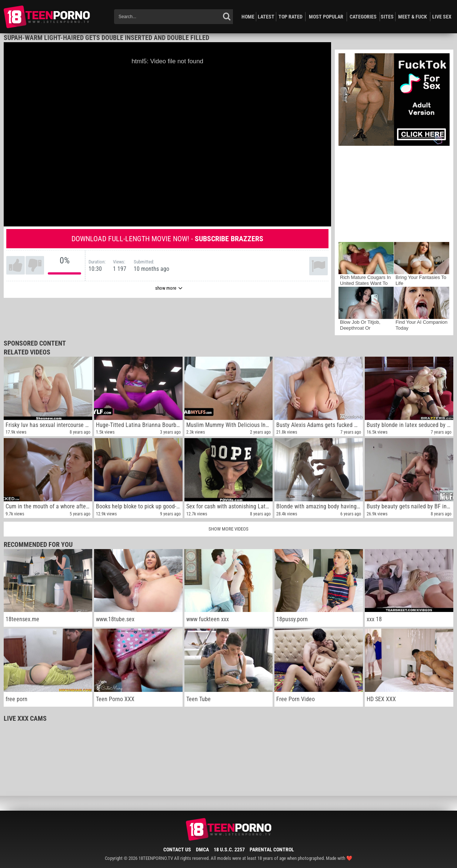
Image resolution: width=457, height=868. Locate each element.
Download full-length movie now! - (167, 239)
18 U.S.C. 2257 (229, 850)
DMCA (202, 850)
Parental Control (272, 850)
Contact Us (177, 850)
